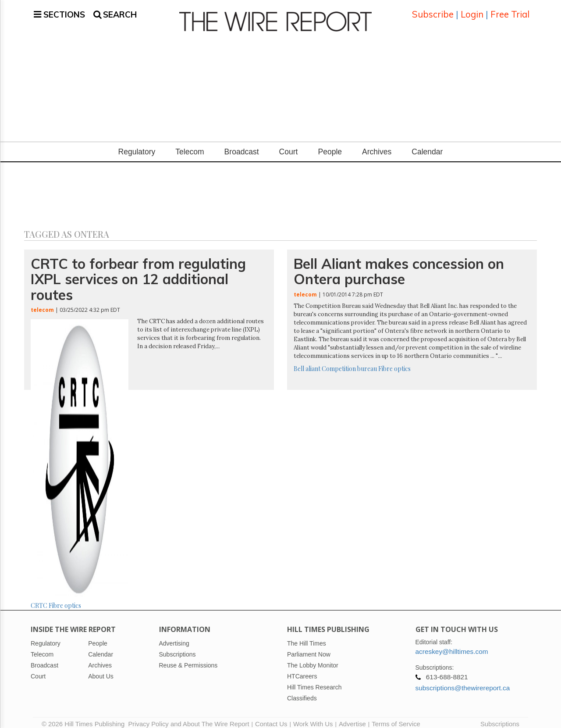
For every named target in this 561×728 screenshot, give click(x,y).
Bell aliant (307, 362)
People (330, 145)
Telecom (190, 145)
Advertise (352, 717)
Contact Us (271, 717)
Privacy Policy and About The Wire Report (188, 717)
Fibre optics (65, 599)
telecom (42, 303)
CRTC (39, 599)
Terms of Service (396, 717)
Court (289, 145)
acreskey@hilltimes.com (452, 644)
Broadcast (242, 145)
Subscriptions (500, 717)
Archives (377, 145)
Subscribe (433, 11)
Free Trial (510, 11)
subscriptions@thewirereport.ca (463, 681)
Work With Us (313, 717)
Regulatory (137, 145)
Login (472, 11)
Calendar (427, 145)
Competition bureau (349, 362)
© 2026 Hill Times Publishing (85, 717)
